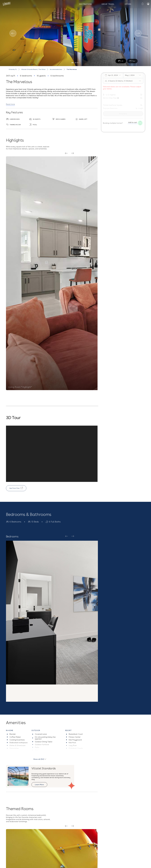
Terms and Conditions (9, 865)
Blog (9, 842)
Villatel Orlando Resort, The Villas (33, 69)
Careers (10, 852)
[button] (76, 739)
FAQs (9, 847)
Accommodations (56, 69)
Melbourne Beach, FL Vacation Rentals (91, 865)
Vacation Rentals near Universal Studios (44, 865)
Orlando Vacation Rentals (68, 865)
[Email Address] (118, 840)
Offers (128, 4)
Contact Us (36, 837)
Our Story (11, 837)
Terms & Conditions (135, 845)
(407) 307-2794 (37, 844)
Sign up (97, 855)
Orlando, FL (13, 69)
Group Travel (108, 4)
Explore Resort (105, 621)
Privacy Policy (117, 849)
